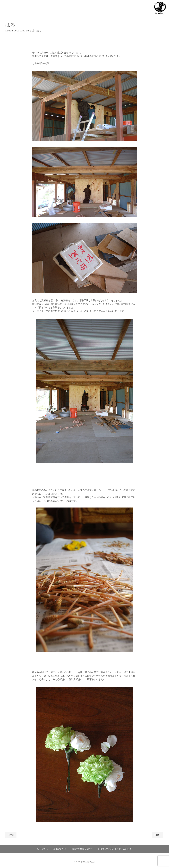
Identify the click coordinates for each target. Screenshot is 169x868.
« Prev (11, 835)
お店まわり (36, 31)
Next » (158, 835)
